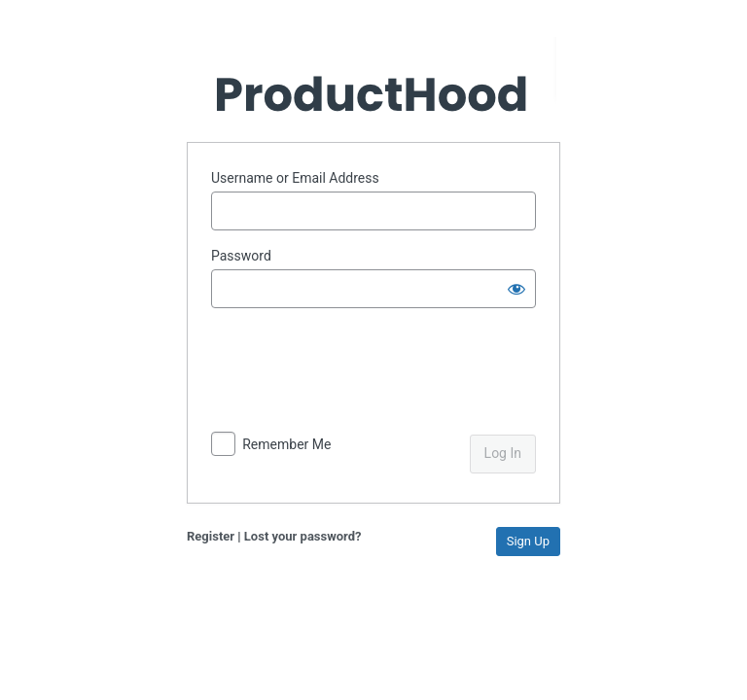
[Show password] (516, 289)
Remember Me (286, 444)
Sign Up (528, 541)
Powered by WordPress (373, 78)
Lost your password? (303, 536)
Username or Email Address (295, 178)
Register (211, 536)
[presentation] (344, 373)
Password (241, 256)
